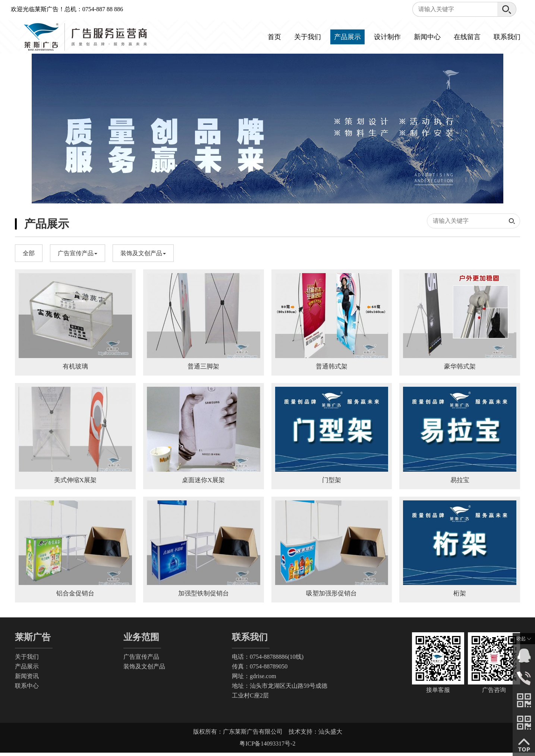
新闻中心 (427, 37)
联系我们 (507, 37)
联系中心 (27, 689)
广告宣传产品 (141, 660)
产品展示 (347, 37)
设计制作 (387, 37)
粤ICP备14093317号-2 (267, 747)
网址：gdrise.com (254, 679)
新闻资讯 (27, 679)
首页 (274, 37)
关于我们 (308, 37)
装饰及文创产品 (144, 670)
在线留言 (467, 37)
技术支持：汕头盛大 (315, 735)
